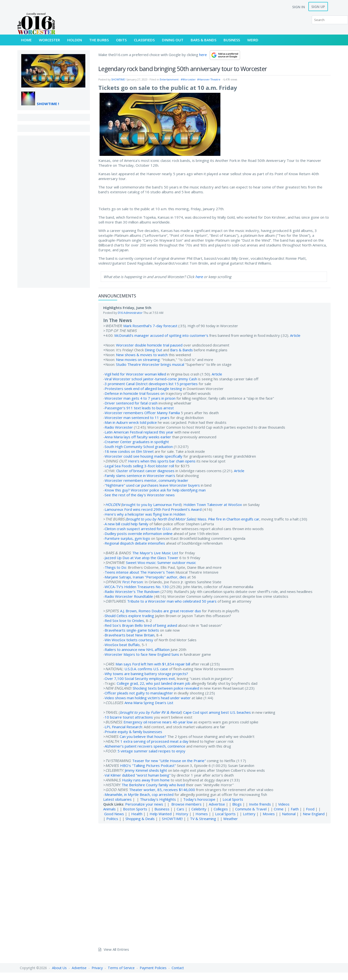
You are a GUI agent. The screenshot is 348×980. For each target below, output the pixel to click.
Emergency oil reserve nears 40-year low (158, 722)
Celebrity (199, 809)
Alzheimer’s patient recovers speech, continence (145, 746)
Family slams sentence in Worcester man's (140, 476)
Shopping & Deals (140, 819)
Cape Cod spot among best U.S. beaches (217, 712)
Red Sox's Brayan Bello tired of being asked (141, 625)
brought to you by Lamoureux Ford (151, 504)
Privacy (97, 968)
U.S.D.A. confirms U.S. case (146, 669)
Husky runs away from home (146, 780)
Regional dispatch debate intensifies (135, 543)
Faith (295, 809)
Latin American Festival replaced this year (139, 432)
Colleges (221, 809)
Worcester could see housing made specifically (144, 456)
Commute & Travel (251, 809)
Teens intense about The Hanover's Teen (140, 572)
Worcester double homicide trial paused (149, 345)
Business (162, 809)
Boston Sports (135, 809)
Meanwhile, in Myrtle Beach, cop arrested (139, 794)
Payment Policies (153, 968)
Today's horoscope (199, 799)
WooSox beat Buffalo (122, 645)
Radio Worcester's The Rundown (132, 591)
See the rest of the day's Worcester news (140, 495)
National (289, 814)
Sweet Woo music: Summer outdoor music (161, 562)
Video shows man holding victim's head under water (148, 698)
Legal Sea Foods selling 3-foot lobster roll (139, 466)
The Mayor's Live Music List (155, 553)
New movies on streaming (138, 360)
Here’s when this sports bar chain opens (162, 461)
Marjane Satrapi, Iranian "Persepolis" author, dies (145, 577)
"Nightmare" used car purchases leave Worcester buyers (152, 485)
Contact (178, 968)
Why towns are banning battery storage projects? (146, 674)
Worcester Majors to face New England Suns (142, 654)
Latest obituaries (117, 799)
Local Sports (233, 799)
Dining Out (153, 350)
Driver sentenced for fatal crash (131, 403)
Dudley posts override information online (139, 533)
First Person (133, 582)
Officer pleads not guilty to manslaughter (139, 693)
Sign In (299, 7)
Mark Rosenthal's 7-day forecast (150, 326)
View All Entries (116, 949)
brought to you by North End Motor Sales (161, 519)
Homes (202, 814)
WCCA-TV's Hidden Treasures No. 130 (137, 587)
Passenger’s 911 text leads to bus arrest (139, 408)
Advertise (217, 804)
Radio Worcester (119, 427)
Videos (284, 804)
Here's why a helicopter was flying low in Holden (145, 514)
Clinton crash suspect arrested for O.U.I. (138, 529)
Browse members (187, 804)
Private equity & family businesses (133, 732)
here (203, 55)
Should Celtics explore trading (129, 616)
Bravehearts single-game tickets (132, 630)
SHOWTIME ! (48, 104)
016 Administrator (130, 313)
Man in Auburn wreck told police (131, 422)
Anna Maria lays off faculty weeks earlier (138, 437)
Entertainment (169, 79)
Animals (109, 809)
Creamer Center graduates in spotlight (137, 442)
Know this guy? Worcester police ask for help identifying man (155, 490)
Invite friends (260, 804)
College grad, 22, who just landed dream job (154, 683)
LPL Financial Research (123, 727)
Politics (112, 819)
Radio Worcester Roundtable (129, 596)
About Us (59, 968)
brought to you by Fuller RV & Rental (150, 712)
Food (310, 809)
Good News (114, 814)
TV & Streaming (203, 819)
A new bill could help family (127, 524)
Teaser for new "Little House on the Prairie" (169, 761)
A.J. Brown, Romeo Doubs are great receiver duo (161, 611)
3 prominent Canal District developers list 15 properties (151, 384)
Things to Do (115, 567)
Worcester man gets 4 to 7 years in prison (140, 398)
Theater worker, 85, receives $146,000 (162, 790)
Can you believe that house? (143, 736)
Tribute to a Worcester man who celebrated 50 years (172, 601)
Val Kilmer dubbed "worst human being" (138, 775)
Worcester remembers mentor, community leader (146, 480)
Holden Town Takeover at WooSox (213, 504)
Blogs (237, 804)
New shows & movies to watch (142, 355)
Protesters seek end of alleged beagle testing (143, 389)
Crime (279, 809)
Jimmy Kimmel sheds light (146, 770)
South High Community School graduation (139, 447)
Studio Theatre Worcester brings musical (150, 364)
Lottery (249, 814)
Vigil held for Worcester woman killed (135, 374)
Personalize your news (144, 804)
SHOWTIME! (172, 819)
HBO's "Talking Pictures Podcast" (148, 765)
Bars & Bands (181, 350)
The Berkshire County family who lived (153, 785)
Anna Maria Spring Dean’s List (149, 703)
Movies (269, 814)
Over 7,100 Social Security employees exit (140, 678)
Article (295, 335)
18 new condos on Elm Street (129, 451)
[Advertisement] (54, 212)
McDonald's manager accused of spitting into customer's (161, 335)
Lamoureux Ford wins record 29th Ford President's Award (153, 509)
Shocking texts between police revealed (166, 688)
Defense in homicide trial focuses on (135, 393)
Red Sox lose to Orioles (124, 620)
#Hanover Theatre (209, 79)
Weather (231, 819)
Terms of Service (121, 968)
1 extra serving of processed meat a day (154, 741)
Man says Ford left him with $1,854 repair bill (153, 664)
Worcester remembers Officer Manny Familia (142, 413)
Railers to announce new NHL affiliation (137, 649)
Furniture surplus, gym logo (127, 538)
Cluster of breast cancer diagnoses (145, 471)
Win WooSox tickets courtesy (129, 640)
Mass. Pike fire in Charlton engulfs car (228, 519)
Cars (180, 809)
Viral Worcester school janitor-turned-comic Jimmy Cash (151, 379)
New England (314, 814)
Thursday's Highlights (158, 799)
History (182, 814)
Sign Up (318, 7)
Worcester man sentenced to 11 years (137, 418)
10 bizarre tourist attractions (129, 717)
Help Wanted (161, 814)
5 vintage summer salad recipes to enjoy (151, 751)
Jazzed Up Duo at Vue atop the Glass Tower (141, 558)
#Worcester (188, 79)
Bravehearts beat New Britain (130, 635)
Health (137, 814)
